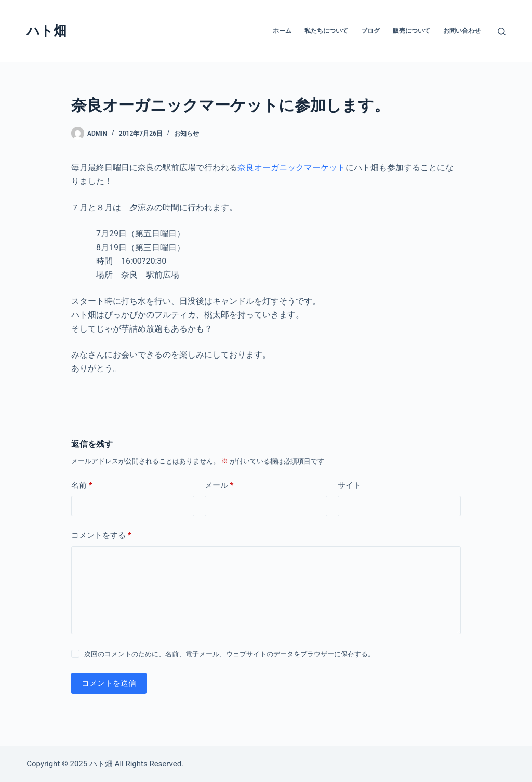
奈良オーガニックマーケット (291, 168)
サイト (349, 485)
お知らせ (187, 134)
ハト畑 (46, 31)
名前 (82, 486)
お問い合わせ (462, 31)
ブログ (370, 31)
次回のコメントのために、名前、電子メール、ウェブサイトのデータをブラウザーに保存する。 (229, 654)
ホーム (282, 31)
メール (219, 486)
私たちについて (326, 31)
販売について (411, 31)
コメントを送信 (109, 683)
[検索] (502, 31)
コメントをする (101, 535)
